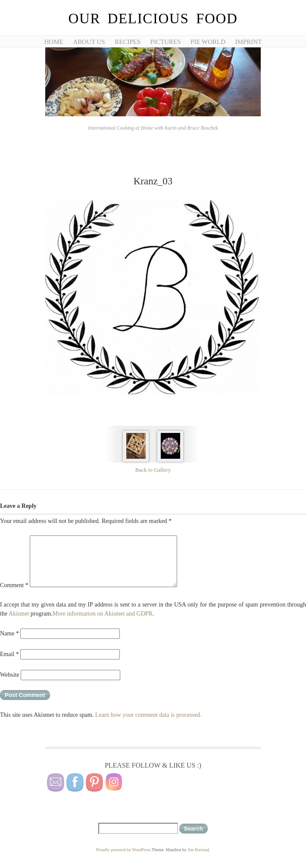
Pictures (166, 42)
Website (10, 675)
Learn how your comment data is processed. (148, 715)
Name (9, 633)
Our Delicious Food (153, 19)
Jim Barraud (198, 850)
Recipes (128, 42)
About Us (89, 42)
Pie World (208, 42)
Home (54, 42)
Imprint (249, 42)
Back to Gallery (153, 470)
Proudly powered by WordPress (123, 850)
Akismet (19, 614)
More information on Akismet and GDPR (103, 614)
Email (9, 654)
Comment (14, 585)
